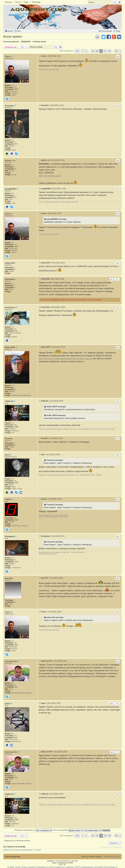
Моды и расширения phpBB (62, 863)
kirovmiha (9, 106)
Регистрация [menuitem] (107, 31)
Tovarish (9, 439)
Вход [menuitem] (118, 31)
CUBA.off (9, 401)
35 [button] (97, 51)
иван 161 (9, 578)
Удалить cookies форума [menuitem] (91, 856)
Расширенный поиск (120, 2)
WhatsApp (36, 2)
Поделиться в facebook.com (109, 37)
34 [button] (93, 51)
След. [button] (120, 51)
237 (16, 144)
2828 (16, 520)
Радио (26, 2)
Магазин (8, 2)
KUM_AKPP (10, 347)
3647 (16, 89)
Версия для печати (97, 37)
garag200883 (10, 189)
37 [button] (105, 51)
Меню (10, 31)
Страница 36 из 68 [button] (77, 51)
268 (16, 331)
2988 (16, 427)
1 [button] (86, 51)
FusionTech (10, 307)
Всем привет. (13, 37)
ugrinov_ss (10, 160)
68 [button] (116, 51)
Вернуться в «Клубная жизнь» (18, 841)
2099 (16, 483)
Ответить (10, 47)
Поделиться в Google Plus (114, 37)
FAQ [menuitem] (19, 31)
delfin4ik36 (10, 279)
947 (16, 737)
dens (7, 455)
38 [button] (109, 51)
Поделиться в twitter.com (104, 37)
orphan (8, 499)
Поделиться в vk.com (119, 37)
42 (16, 169)
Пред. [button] (83, 51)
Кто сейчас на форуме (14, 847)
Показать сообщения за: (34, 830)
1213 (16, 562)
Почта (18, 2)
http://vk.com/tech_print (50, 176)
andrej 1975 (10, 263)
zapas (7, 703)
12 (16, 197)
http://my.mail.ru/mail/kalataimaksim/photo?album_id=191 (66, 358)
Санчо (8, 56)
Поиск (115, 2)
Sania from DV (11, 661)
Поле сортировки (68, 830)
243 (16, 687)
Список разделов (13, 856)
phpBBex (50, 861)
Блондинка (10, 536)
